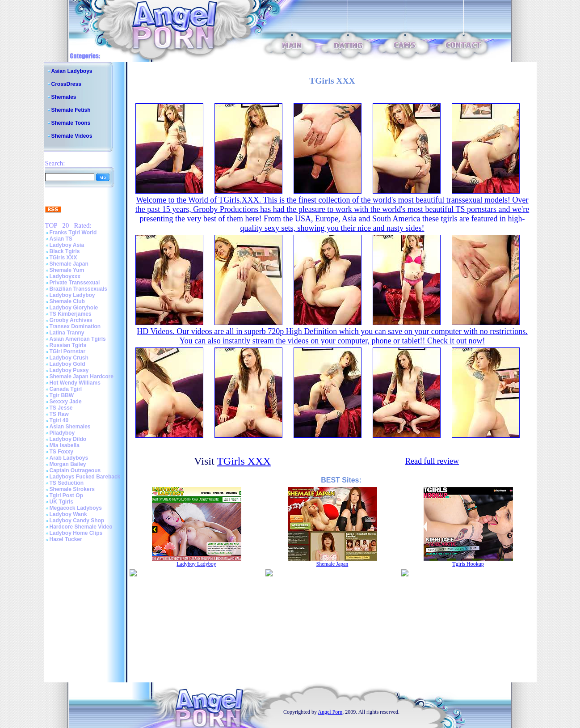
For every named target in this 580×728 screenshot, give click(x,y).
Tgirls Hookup (468, 564)
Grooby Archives (71, 320)
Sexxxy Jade (66, 402)
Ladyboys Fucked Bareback (85, 477)
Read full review (432, 461)
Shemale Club (67, 301)
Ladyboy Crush (69, 358)
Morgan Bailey (68, 464)
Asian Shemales (70, 427)
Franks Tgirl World (73, 233)
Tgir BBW (62, 395)
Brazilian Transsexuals (78, 289)
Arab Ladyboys (69, 458)
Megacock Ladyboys (76, 508)
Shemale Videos (72, 136)
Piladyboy (62, 433)
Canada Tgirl (66, 389)
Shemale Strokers (72, 489)
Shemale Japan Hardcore (82, 377)
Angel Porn (330, 712)
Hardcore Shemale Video (81, 527)
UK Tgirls (61, 502)
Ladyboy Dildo (68, 439)
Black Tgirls (65, 251)
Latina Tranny (67, 333)
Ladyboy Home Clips (76, 533)
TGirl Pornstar (68, 351)
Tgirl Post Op (66, 495)
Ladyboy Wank (68, 514)
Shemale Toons (71, 123)
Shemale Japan (69, 264)
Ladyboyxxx (65, 276)
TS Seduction (67, 483)
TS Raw (59, 414)
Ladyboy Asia (67, 245)
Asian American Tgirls (78, 339)
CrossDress (66, 84)
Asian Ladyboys (72, 71)
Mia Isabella (65, 445)
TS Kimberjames (71, 314)
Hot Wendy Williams (75, 383)
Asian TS (61, 239)
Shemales (64, 97)
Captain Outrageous (75, 470)
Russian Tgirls (68, 345)
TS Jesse (61, 408)
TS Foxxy (61, 452)
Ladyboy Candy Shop (77, 521)
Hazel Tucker (66, 539)
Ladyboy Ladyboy (72, 295)
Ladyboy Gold (67, 364)
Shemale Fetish (71, 110)
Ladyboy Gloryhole (74, 308)
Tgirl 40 (59, 420)
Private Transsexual (75, 283)
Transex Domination (75, 326)
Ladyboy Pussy (69, 370)
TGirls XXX (63, 258)
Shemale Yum (67, 270)
